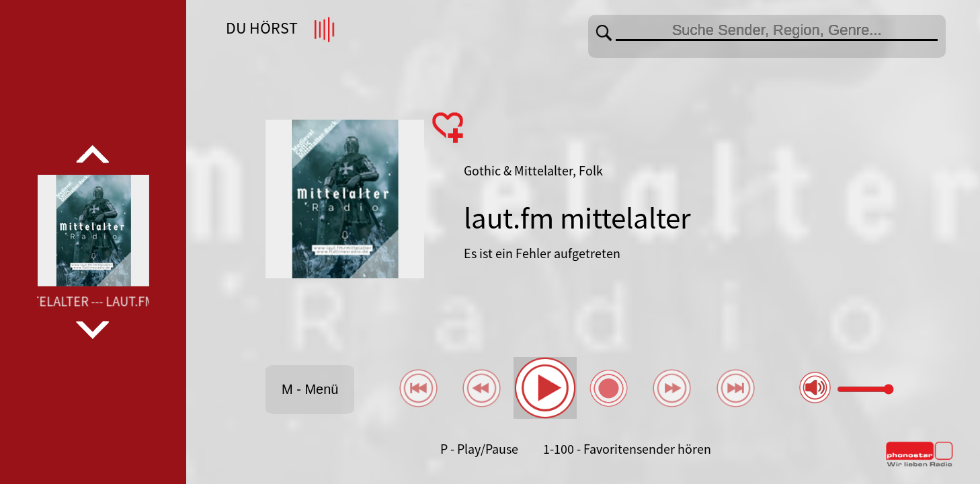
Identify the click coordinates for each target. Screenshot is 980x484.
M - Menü (310, 389)
